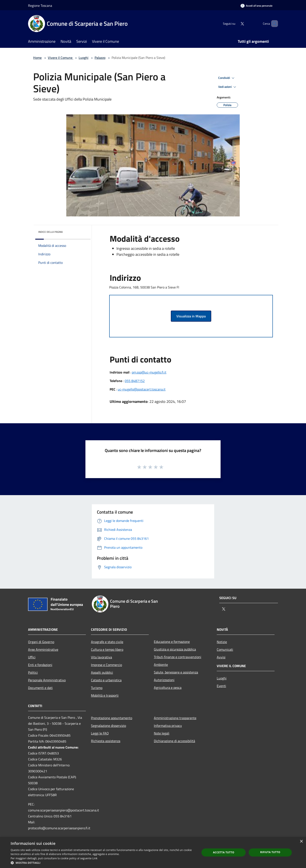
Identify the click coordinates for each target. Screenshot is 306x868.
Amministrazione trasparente (175, 718)
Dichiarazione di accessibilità (174, 741)
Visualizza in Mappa (191, 316)
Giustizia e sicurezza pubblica (175, 649)
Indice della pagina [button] (50, 232)
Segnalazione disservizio (108, 726)
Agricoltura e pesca (168, 688)
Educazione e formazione (172, 642)
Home (37, 58)
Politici (33, 672)
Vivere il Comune (61, 58)
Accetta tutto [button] (224, 852)
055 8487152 (135, 381)
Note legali (162, 733)
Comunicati (225, 649)
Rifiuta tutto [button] (270, 852)
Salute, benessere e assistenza (176, 672)
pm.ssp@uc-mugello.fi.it (149, 372)
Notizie (222, 642)
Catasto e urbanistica (106, 680)
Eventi (221, 686)
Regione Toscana (40, 6)
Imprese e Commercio (106, 665)
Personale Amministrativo (47, 680)
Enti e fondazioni (40, 665)
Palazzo (100, 58)
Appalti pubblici (102, 672)
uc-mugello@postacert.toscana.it (142, 389)
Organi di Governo (41, 642)
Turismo (97, 688)
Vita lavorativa (101, 657)
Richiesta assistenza (106, 741)
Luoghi (84, 58)
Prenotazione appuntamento (112, 718)
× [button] (301, 842)
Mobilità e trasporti (105, 695)
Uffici (32, 657)
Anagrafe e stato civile (107, 642)
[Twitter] (235, 23)
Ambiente (161, 665)
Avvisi (221, 657)
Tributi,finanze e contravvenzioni (178, 657)
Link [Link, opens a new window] (95, 858)
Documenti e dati (40, 688)
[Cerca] (273, 24)
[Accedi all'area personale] (256, 6)
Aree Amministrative (43, 649)
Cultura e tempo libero (107, 649)
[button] (103, 863)
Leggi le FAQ (100, 733)
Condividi (227, 78)
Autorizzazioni (164, 680)
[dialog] (153, 852)
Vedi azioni (228, 87)
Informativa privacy (168, 726)
